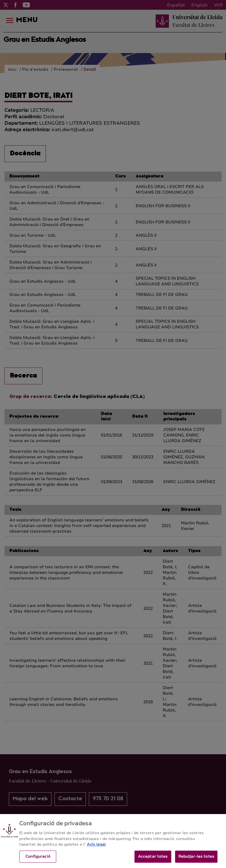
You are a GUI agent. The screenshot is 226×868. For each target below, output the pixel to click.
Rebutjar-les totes (196, 860)
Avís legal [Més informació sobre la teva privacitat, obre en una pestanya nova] (96, 848)
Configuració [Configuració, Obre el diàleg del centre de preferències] (38, 860)
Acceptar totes (153, 860)
